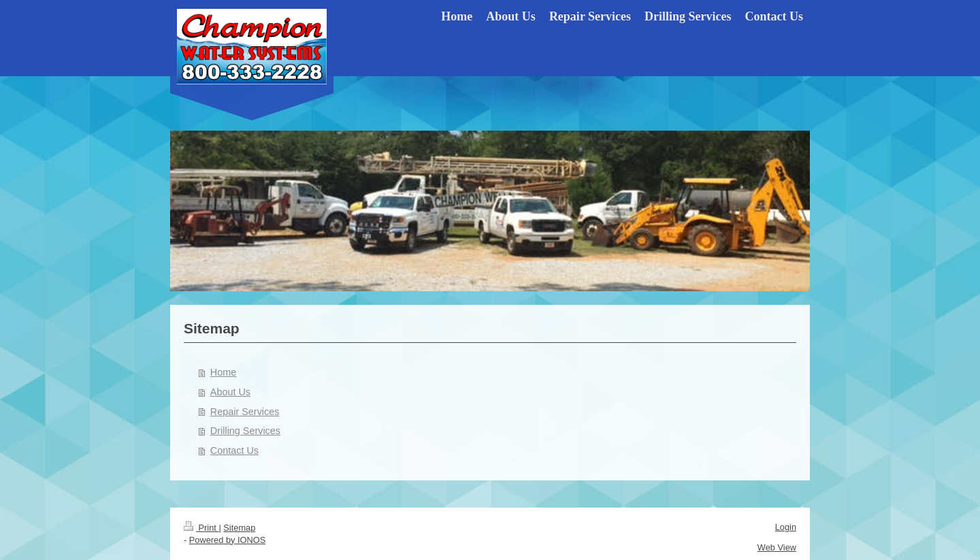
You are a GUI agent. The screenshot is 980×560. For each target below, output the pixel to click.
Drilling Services (245, 431)
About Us (230, 392)
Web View (777, 547)
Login (786, 527)
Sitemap (239, 528)
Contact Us (234, 450)
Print (201, 528)
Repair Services (245, 412)
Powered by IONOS (227, 540)
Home (223, 372)
